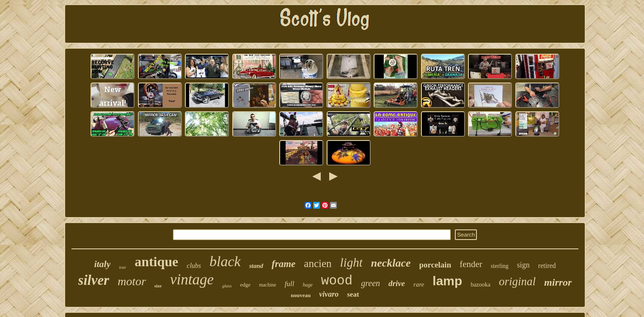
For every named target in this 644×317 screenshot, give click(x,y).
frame (283, 264)
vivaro (329, 294)
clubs (194, 266)
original (517, 281)
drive (397, 283)
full (290, 284)
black (225, 261)
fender (471, 264)
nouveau (301, 295)
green (370, 283)
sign (523, 265)
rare (419, 284)
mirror (558, 282)
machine (268, 285)
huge (307, 285)
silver (94, 280)
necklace (391, 263)
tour (122, 267)
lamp (447, 281)
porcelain (435, 265)
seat (353, 294)
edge (246, 285)
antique (156, 262)
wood (337, 281)
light (351, 262)
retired (547, 266)
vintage (192, 280)
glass (227, 286)
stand (256, 266)
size (158, 286)
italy (102, 264)
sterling (500, 266)
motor (132, 281)
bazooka (480, 285)
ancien (318, 263)
